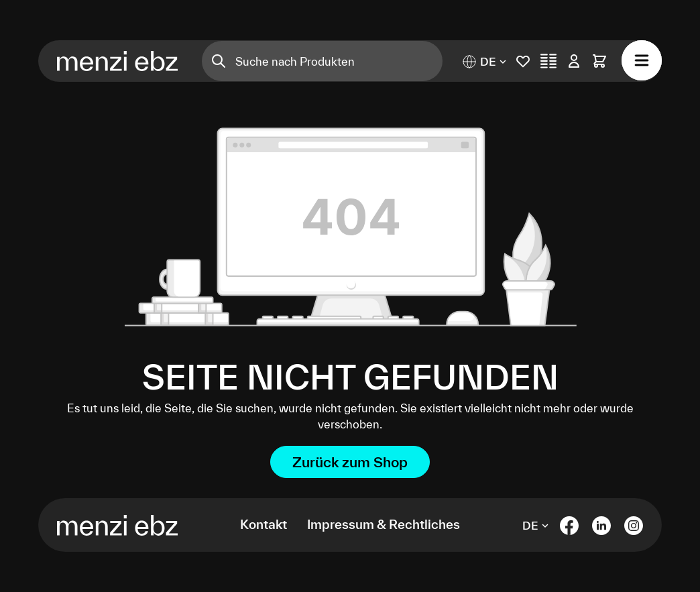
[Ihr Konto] (574, 61)
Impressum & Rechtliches (384, 524)
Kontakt (264, 524)
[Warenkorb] (599, 61)
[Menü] (642, 60)
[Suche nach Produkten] (339, 61)
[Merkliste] (523, 61)
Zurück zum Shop (350, 462)
